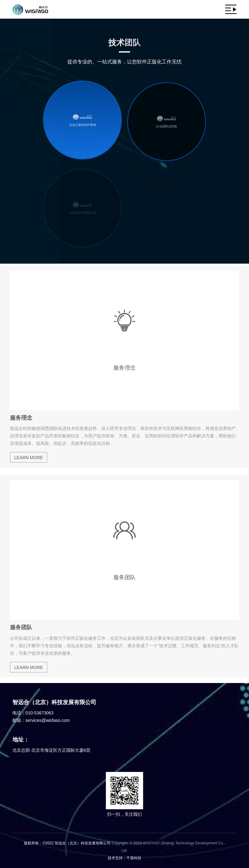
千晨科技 (134, 858)
